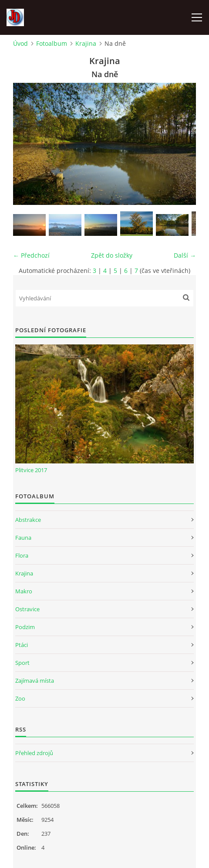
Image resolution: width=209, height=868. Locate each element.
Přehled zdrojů (34, 753)
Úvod (20, 43)
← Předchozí (31, 255)
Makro (24, 591)
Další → (185, 255)
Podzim (25, 627)
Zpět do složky (112, 255)
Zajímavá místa (35, 681)
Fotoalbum (52, 43)
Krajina (86, 43)
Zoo (20, 698)
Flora (22, 555)
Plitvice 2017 (31, 470)
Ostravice (27, 609)
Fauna (23, 538)
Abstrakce (28, 520)
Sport (22, 663)
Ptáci (22, 645)
